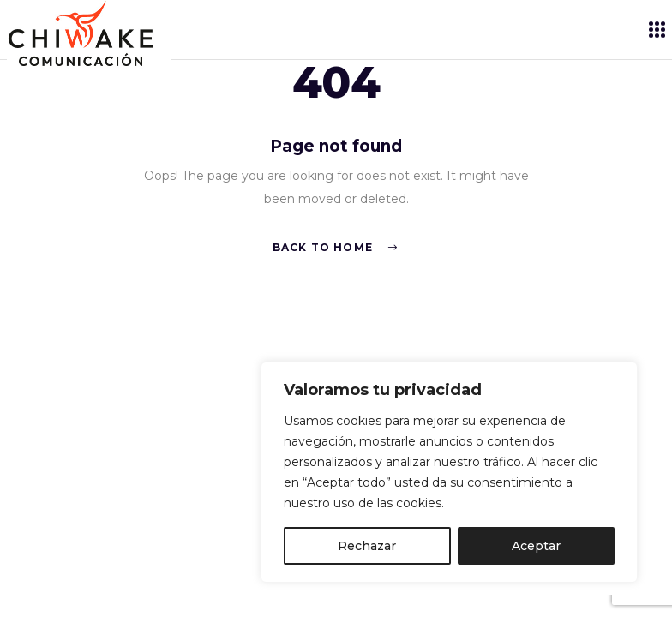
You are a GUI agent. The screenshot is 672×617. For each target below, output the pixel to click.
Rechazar (367, 546)
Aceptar (536, 546)
